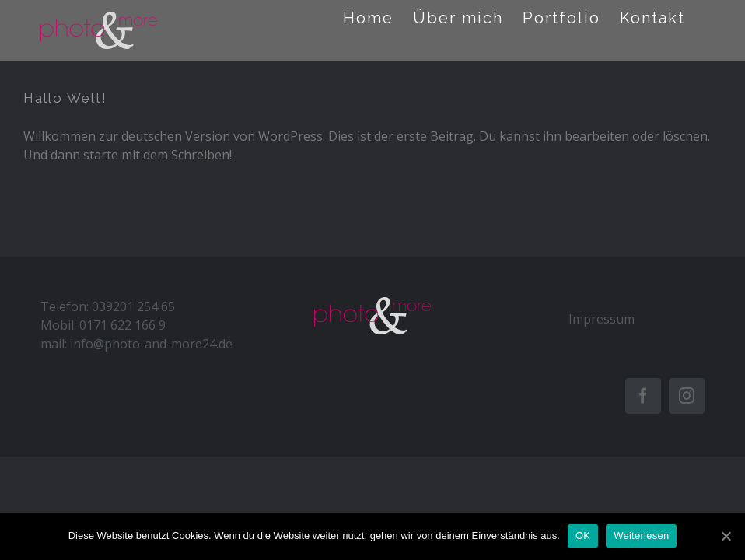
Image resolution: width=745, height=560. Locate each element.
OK (583, 535)
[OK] (726, 536)
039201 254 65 (133, 306)
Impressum (602, 319)
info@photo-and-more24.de (151, 344)
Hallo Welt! (65, 98)
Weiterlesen (641, 535)
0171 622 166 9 (122, 325)
